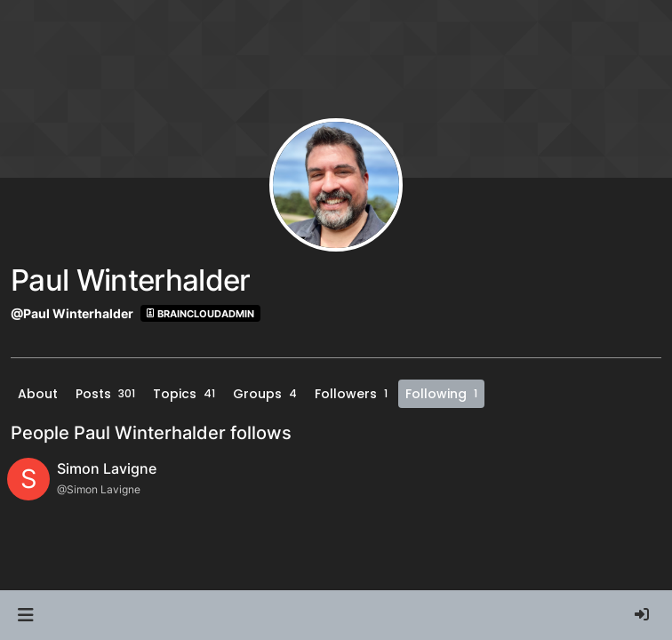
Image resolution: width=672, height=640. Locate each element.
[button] (25, 615)
